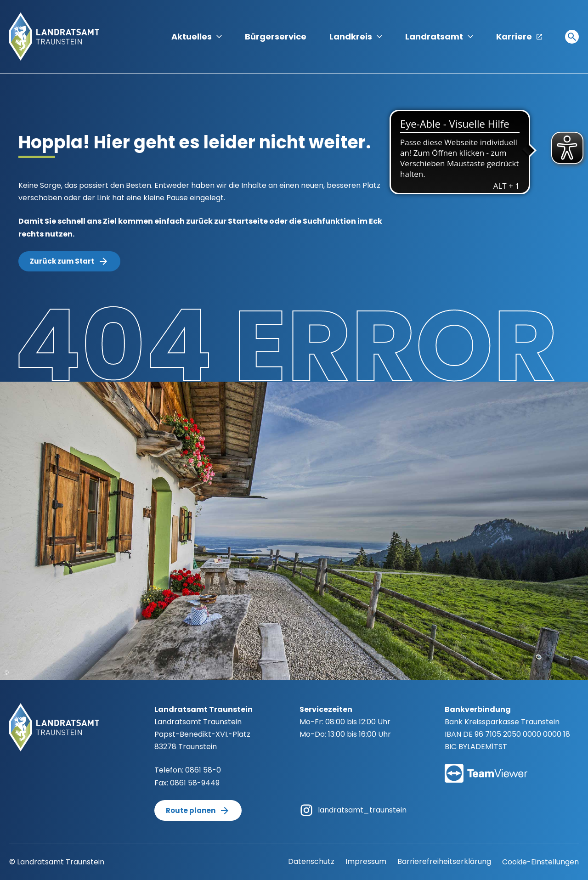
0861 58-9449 (195, 783)
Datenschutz (311, 861)
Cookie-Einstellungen (540, 862)
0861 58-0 (203, 770)
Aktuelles (197, 37)
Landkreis (356, 37)
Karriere (519, 37)
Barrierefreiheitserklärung (444, 861)
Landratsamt (439, 37)
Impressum (366, 861)
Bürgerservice (276, 37)
